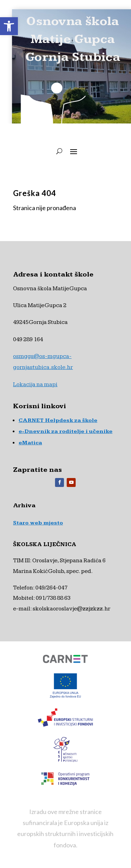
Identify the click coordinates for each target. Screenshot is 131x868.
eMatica (30, 443)
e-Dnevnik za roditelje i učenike (65, 431)
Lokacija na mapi (35, 384)
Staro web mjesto (38, 523)
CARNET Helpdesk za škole (58, 420)
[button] (9, 26)
